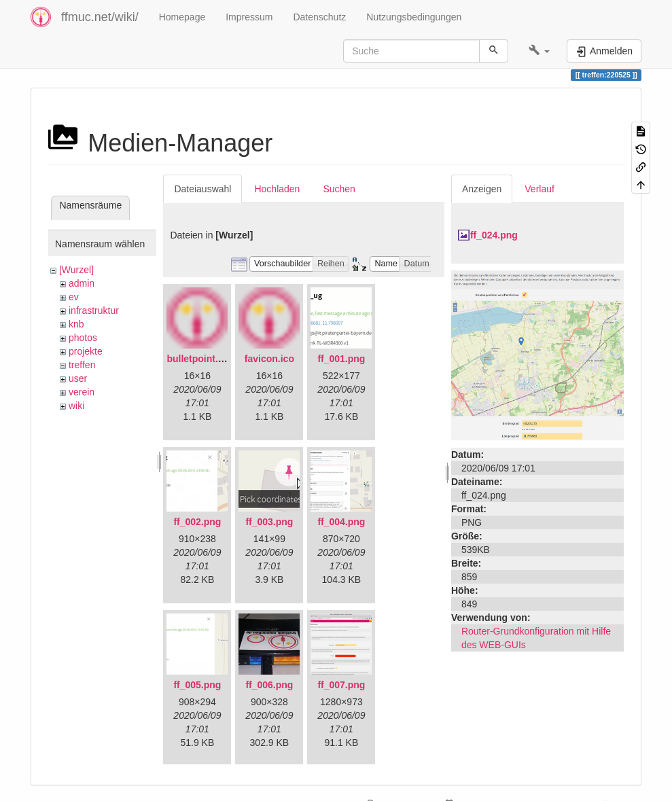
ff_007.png (341, 685)
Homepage (182, 17)
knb (76, 324)
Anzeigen (482, 189)
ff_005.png (197, 685)
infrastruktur (94, 310)
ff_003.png (269, 522)
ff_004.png (341, 522)
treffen (82, 365)
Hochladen (277, 189)
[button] (539, 51)
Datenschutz (319, 17)
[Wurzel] (76, 270)
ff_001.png (341, 359)
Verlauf (540, 189)
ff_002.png (197, 522)
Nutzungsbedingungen (414, 17)
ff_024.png (494, 235)
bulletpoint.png (201, 359)
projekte (86, 351)
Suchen (339, 189)
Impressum (249, 17)
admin (82, 283)
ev (74, 297)
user (78, 378)
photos (83, 338)
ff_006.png (269, 685)
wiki (76, 406)
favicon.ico (269, 359)
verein (82, 392)
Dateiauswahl (202, 189)
